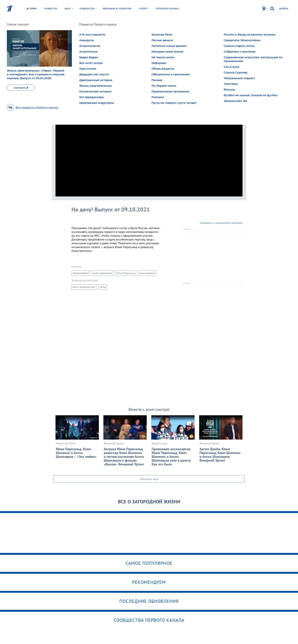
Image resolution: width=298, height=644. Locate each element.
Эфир (33, 9)
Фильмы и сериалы (117, 9)
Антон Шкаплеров (103, 273)
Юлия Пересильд (126, 273)
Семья (103, 287)
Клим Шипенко (147, 273)
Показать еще (149, 479)
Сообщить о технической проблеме (221, 223)
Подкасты (88, 9)
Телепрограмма (167, 9)
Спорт (143, 9)
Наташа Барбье (81, 273)
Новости (51, 9)
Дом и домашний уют (84, 287)
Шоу (69, 9)
